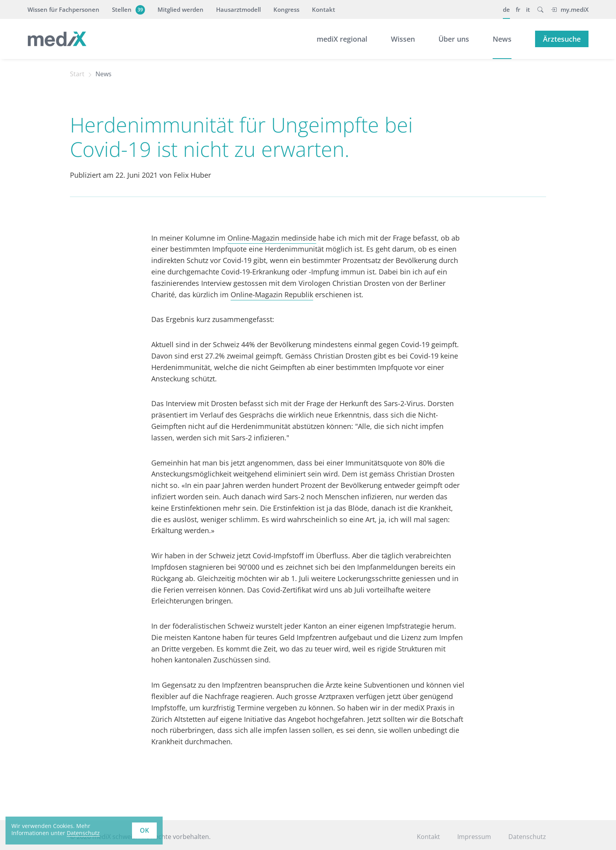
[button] (540, 9)
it (528, 9)
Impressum (474, 837)
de (506, 9)
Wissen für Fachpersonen (63, 9)
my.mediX (570, 9)
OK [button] (144, 830)
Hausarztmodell (238, 9)
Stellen (127, 9)
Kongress (286, 9)
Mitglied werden (181, 9)
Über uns (454, 39)
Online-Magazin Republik (272, 294)
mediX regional (342, 39)
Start (77, 74)
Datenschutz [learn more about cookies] (83, 833)
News (502, 39)
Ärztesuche (562, 39)
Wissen (403, 39)
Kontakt (324, 9)
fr (518, 9)
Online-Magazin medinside (272, 238)
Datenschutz (527, 837)
